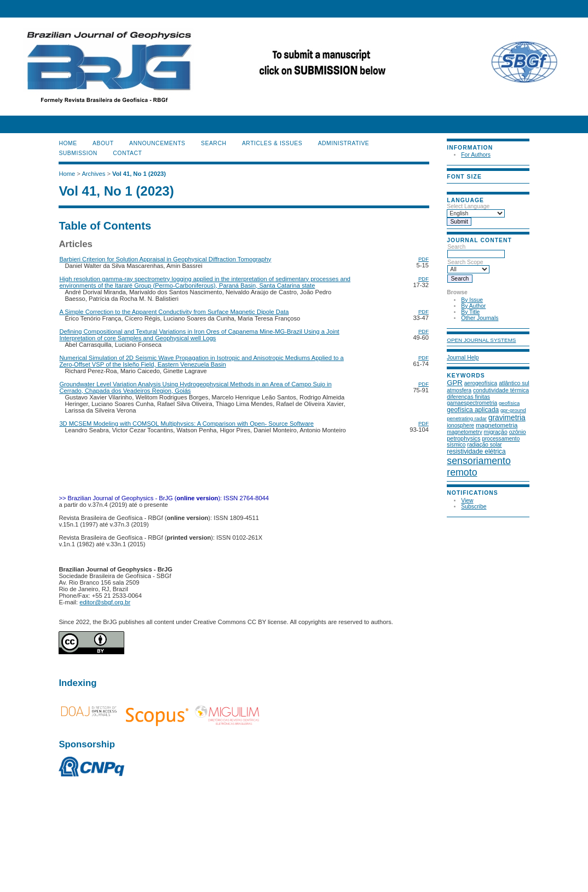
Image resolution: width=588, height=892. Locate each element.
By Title (470, 312)
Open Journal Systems (481, 340)
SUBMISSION (78, 153)
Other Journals (480, 318)
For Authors (476, 155)
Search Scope (468, 266)
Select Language (468, 206)
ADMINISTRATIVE (344, 143)
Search (476, 250)
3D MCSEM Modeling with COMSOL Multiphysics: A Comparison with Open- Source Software (186, 424)
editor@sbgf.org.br (105, 602)
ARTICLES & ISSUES (272, 143)
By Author (473, 306)
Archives (93, 174)
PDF (423, 259)
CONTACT (127, 153)
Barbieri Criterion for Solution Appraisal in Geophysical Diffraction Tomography (165, 259)
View (467, 501)
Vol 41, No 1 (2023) (139, 174)
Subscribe (474, 507)
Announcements (157, 143)
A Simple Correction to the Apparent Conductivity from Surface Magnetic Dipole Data (174, 312)
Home (68, 143)
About (103, 143)
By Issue (472, 300)
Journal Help (463, 358)
